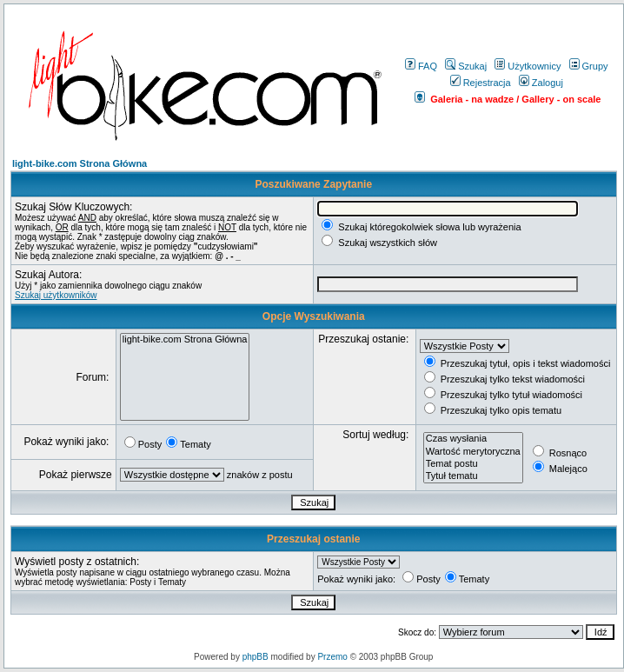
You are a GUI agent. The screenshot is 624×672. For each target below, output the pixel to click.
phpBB (256, 657)
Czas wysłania (473, 439)
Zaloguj (541, 83)
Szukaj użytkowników (56, 295)
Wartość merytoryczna (473, 452)
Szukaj (466, 66)
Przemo (332, 657)
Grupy (589, 66)
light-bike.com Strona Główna (80, 163)
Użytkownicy (528, 66)
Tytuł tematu (473, 476)
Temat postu (473, 464)
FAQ (421, 66)
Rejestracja (481, 83)
